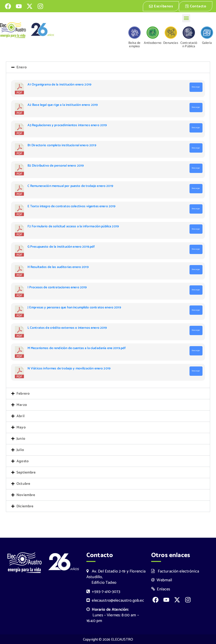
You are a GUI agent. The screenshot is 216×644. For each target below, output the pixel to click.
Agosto (23, 461)
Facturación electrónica (175, 571)
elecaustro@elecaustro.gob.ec (115, 600)
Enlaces (161, 589)
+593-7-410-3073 (103, 591)
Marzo (22, 405)
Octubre (23, 484)
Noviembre (26, 495)
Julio (20, 450)
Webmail (162, 580)
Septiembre (26, 472)
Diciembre (25, 506)
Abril (20, 416)
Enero (22, 67)
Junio (21, 439)
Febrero (23, 394)
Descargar (196, 87)
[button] (186, 18)
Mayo (21, 427)
